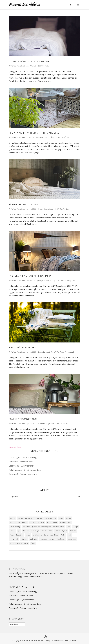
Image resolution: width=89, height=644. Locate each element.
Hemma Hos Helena (33, 641)
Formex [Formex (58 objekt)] (25, 523)
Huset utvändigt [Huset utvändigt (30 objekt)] (15, 527)
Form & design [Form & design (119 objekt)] (15, 523)
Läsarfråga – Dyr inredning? (21, 466)
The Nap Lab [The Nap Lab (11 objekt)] (14, 539)
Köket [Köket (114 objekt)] (69, 527)
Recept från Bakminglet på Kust (23, 474)
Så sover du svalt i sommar (24, 204)
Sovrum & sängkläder (46, 209)
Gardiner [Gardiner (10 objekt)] (41, 523)
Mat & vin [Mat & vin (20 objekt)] (26, 531)
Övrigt (53, 137)
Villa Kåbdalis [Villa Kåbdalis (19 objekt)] (61, 539)
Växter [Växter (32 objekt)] (26, 543)
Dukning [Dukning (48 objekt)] (68, 518)
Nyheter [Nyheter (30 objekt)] (65, 531)
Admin (73, 641)
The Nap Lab (64, 209)
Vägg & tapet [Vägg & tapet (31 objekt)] (72, 539)
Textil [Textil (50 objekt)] (69, 535)
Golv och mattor (44, 137)
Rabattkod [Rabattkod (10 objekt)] (20, 535)
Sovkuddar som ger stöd (23, 419)
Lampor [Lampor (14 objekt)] (12, 531)
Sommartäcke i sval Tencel (24, 347)
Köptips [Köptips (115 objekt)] (75, 527)
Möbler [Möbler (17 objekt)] (57, 531)
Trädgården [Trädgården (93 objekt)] (33, 539)
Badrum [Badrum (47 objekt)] (13, 518)
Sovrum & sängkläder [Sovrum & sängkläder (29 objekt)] (51, 535)
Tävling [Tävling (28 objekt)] (52, 539)
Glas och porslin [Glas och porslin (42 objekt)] (52, 523)
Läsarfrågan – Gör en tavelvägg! (23, 458)
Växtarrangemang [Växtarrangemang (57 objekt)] (16, 543)
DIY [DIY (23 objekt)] (55, 518)
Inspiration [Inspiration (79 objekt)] (26, 527)
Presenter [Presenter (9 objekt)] (73, 531)
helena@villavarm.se (33, 577)
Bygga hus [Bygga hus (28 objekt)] (48, 518)
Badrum (41, 66)
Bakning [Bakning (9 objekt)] (20, 518)
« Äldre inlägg (15, 447)
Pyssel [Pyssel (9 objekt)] (12, 535)
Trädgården (65, 137)
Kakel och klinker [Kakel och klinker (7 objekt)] (59, 527)
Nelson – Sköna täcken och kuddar (29, 61)
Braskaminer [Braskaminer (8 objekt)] (38, 518)
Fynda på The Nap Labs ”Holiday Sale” (30, 276)
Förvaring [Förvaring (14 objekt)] (33, 523)
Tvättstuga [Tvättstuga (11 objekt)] (43, 539)
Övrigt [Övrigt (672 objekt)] (33, 543)
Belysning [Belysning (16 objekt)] (29, 518)
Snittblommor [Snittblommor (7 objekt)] (37, 535)
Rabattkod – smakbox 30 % (21, 462)
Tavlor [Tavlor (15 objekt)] (63, 535)
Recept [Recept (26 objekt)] (28, 535)
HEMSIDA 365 (62, 641)
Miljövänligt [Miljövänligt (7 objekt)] (35, 531)
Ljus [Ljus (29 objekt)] (19, 531)
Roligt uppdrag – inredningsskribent (25, 470)
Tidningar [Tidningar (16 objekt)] (24, 539)
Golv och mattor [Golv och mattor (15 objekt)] (65, 523)
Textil (47, 66)
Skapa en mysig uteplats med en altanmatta (34, 133)
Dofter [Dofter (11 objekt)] (61, 518)
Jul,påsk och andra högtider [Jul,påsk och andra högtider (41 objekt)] (42, 527)
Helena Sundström (18, 66)
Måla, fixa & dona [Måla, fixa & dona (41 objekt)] (47, 531)
